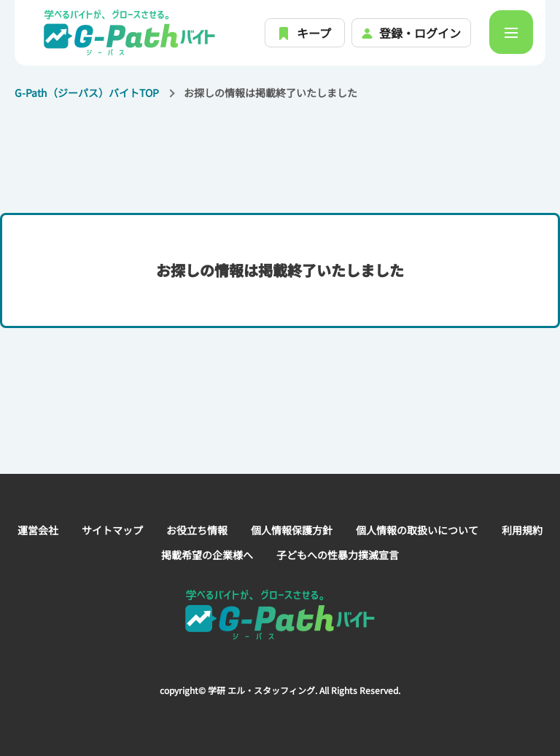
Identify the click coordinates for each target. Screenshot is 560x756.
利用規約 (522, 530)
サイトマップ (112, 530)
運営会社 (38, 530)
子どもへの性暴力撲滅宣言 (338, 555)
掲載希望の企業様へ (207, 555)
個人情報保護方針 (292, 530)
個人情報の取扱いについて (417, 530)
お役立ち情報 (197, 530)
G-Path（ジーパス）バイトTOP (87, 93)
